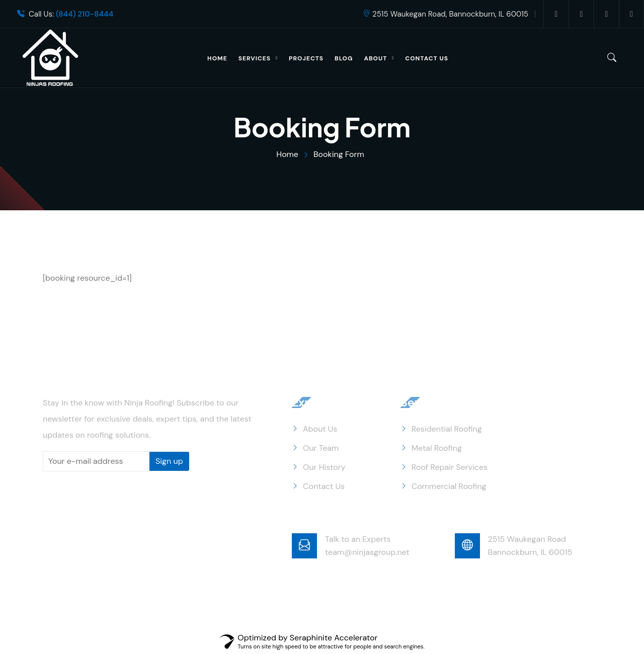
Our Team (321, 448)
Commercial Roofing (449, 486)
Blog (344, 58)
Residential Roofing (447, 429)
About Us (320, 429)
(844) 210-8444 (85, 14)
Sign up (169, 461)
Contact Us (427, 58)
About (375, 58)
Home (217, 58)
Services (255, 58)
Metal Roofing (437, 448)
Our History (324, 467)
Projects (306, 58)
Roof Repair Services (450, 467)
